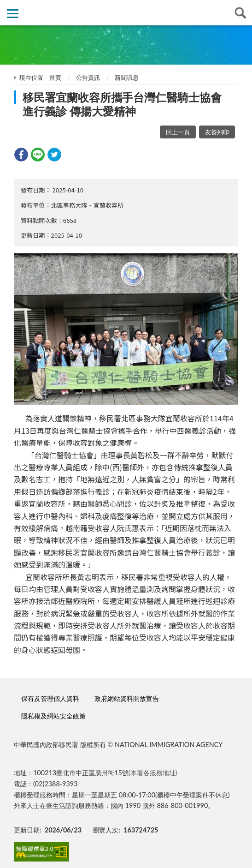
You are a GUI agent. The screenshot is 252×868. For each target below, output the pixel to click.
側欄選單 (13, 14)
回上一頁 (178, 132)
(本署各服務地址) (153, 773)
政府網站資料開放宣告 (127, 698)
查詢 (239, 13)
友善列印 (217, 132)
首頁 (55, 78)
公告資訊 (88, 78)
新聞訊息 (127, 78)
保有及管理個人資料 (50, 698)
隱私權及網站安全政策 (53, 716)
